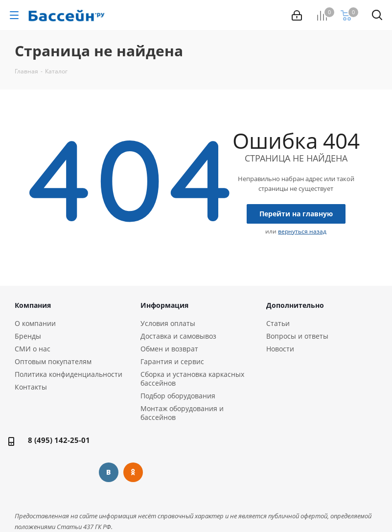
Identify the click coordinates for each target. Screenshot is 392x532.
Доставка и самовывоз (178, 336)
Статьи (278, 323)
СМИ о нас (33, 349)
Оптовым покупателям (53, 361)
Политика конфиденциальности (69, 374)
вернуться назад (302, 231)
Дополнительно (295, 305)
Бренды (28, 336)
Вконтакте (109, 472)
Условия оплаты (168, 323)
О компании (35, 323)
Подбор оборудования (178, 396)
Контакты (31, 387)
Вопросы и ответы (297, 336)
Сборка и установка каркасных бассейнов (192, 379)
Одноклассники (133, 472)
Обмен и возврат (169, 349)
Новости (280, 349)
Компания (33, 305)
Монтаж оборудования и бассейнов (182, 413)
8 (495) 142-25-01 (59, 440)
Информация (164, 305)
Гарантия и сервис (172, 361)
